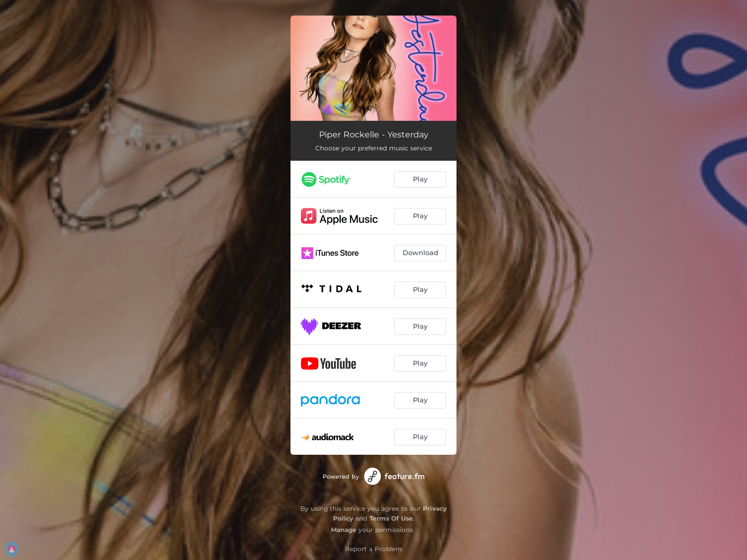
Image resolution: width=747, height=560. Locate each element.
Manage (344, 530)
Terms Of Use (391, 518)
